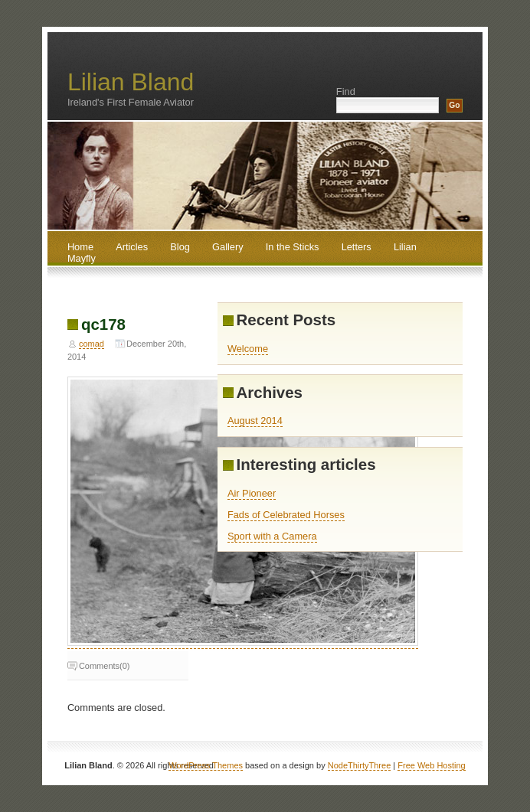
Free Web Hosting (431, 765)
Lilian (405, 247)
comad (92, 344)
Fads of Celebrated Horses (286, 515)
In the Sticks (293, 247)
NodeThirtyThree (360, 765)
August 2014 (255, 421)
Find (346, 91)
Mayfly (82, 258)
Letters (357, 247)
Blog (180, 247)
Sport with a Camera (272, 536)
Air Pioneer (252, 493)
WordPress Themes (206, 765)
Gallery (228, 247)
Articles (132, 247)
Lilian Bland (131, 82)
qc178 (103, 324)
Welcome (248, 349)
